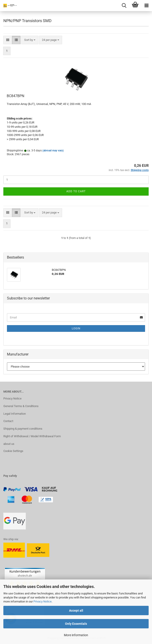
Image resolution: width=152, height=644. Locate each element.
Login (76, 328)
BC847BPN (15, 96)
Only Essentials (76, 624)
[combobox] (30, 40)
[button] (8, 40)
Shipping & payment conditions (23, 429)
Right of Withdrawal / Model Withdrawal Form (32, 436)
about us (9, 444)
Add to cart (76, 191)
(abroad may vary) (53, 151)
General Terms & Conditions (21, 406)
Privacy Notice (42, 601)
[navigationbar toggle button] (146, 6)
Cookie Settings (13, 451)
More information (76, 635)
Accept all (76, 611)
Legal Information (15, 414)
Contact (8, 421)
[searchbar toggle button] (124, 6)
